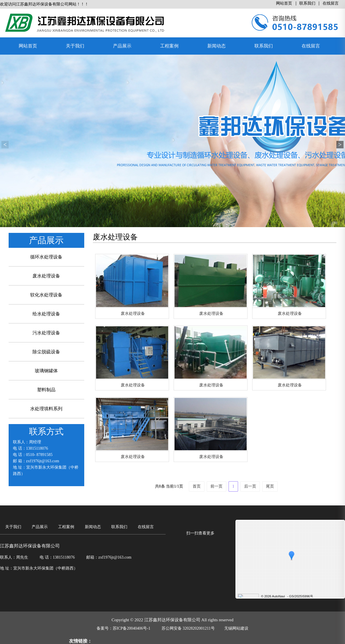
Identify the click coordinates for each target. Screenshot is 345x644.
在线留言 (331, 3)
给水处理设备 (46, 314)
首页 (197, 486)
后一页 (250, 486)
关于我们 (75, 46)
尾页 (270, 486)
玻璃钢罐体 (46, 371)
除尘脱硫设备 (46, 352)
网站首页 (284, 3)
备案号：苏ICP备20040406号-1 (123, 628)
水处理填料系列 (46, 409)
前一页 (216, 486)
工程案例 (169, 46)
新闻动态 (216, 46)
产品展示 (122, 46)
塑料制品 (46, 390)
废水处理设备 (46, 276)
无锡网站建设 (236, 628)
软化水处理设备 (46, 295)
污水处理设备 (46, 333)
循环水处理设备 (46, 257)
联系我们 (307, 3)
